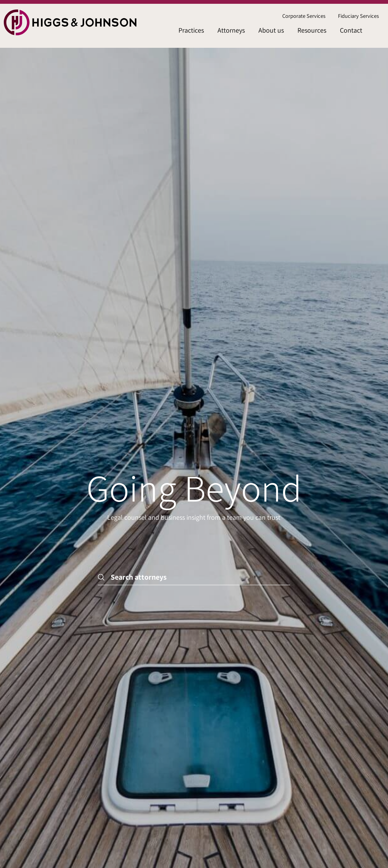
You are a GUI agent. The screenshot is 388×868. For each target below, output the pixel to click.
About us (271, 30)
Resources (312, 30)
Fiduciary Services (358, 16)
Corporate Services (304, 16)
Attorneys (231, 30)
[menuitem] (304, 16)
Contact (351, 30)
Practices (191, 30)
